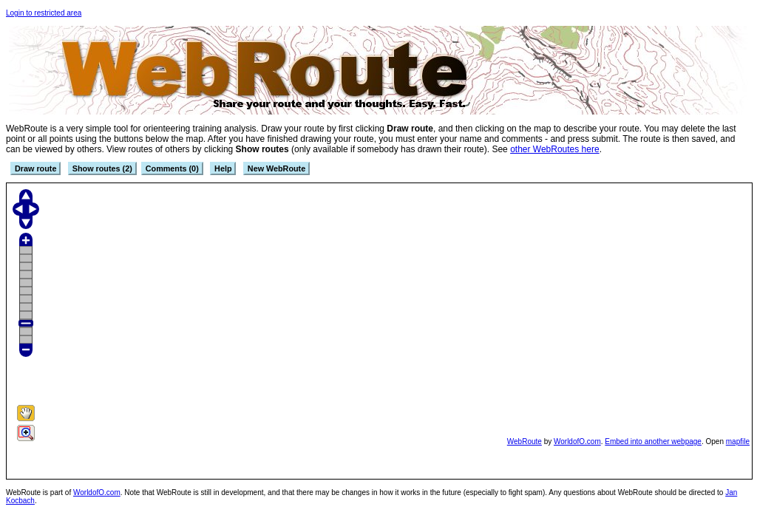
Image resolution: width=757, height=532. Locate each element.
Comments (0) (172, 168)
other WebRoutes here (555, 149)
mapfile (738, 441)
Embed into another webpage (653, 441)
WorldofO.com (577, 441)
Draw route (35, 168)
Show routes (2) (102, 168)
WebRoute (525, 441)
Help (223, 168)
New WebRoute (276, 168)
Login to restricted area (44, 13)
